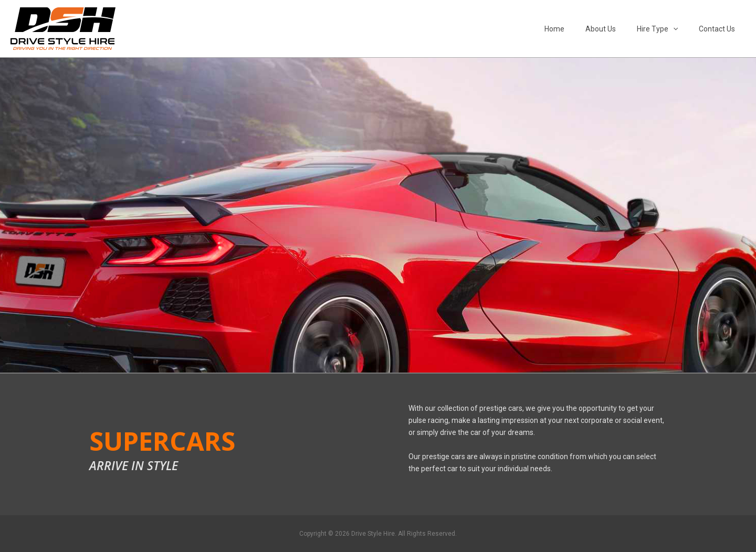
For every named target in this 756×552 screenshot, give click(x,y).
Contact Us (720, 29)
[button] (682, 29)
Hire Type (667, 29)
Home (576, 29)
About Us (616, 29)
